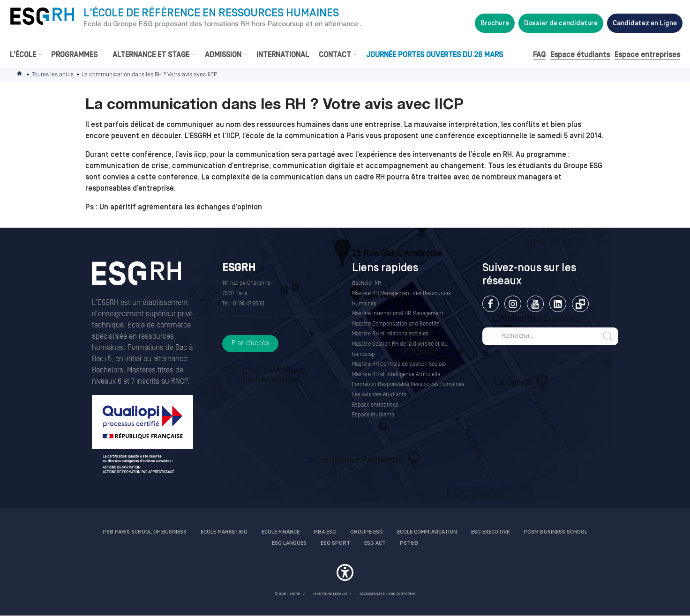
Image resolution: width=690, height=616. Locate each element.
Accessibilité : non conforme (387, 594)
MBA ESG (325, 532)
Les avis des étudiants (379, 395)
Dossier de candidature (561, 23)
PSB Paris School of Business (145, 532)
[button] (345, 574)
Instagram (513, 304)
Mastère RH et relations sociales (390, 334)
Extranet (580, 304)
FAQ (539, 55)
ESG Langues (289, 543)
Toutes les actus (53, 74)
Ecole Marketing (224, 532)
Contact (335, 55)
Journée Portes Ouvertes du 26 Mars (435, 55)
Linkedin (558, 304)
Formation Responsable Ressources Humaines (408, 384)
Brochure (495, 23)
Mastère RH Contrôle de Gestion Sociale (399, 364)
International (283, 55)
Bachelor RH (367, 283)
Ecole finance (281, 532)
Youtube (535, 304)
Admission (223, 55)
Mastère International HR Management (398, 314)
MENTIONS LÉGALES (330, 594)
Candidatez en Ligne (645, 23)
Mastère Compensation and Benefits (396, 324)
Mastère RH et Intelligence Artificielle (396, 375)
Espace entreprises (647, 55)
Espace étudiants (580, 55)
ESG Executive (490, 532)
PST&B (409, 543)
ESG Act (375, 543)
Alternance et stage (151, 55)
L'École (23, 55)
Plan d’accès (250, 343)
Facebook (491, 304)
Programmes (74, 55)
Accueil (20, 75)
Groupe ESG (367, 532)
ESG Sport (335, 543)
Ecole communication (427, 532)
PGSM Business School (555, 532)
